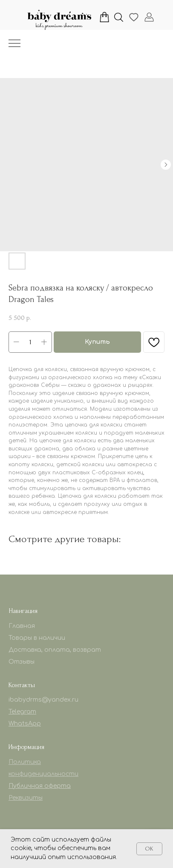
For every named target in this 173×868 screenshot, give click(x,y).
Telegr (17, 712)
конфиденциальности (43, 774)
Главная (22, 626)
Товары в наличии (37, 638)
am (31, 712)
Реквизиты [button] (26, 798)
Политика (25, 762)
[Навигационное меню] (14, 44)
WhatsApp (25, 724)
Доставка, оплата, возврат (55, 650)
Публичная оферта (40, 786)
